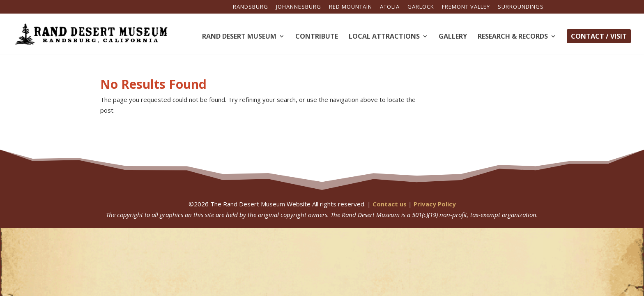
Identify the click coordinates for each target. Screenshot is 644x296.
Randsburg (251, 7)
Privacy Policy (435, 204)
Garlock (421, 7)
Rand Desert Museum (239, 37)
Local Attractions (384, 37)
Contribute (317, 37)
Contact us (390, 204)
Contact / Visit (599, 36)
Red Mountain (351, 7)
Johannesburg (299, 7)
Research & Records (513, 37)
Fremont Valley (466, 7)
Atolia (390, 7)
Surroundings (521, 7)
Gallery (453, 37)
